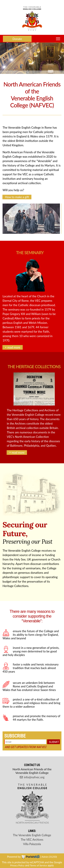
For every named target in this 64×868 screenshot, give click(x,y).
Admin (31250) (49, 857)
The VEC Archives (32, 840)
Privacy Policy (17, 865)
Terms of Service (38, 865)
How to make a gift (17, 197)
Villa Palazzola (32, 844)
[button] (4, 58)
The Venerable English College (32, 835)
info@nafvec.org (32, 777)
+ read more (13, 347)
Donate (17, 39)
